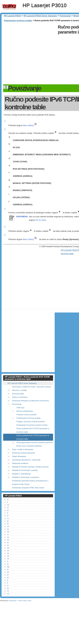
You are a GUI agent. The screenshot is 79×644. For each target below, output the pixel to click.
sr (8, 569)
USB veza (20, 408)
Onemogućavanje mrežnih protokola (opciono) (35, 442)
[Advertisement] (31, 53)
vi (8, 585)
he (8, 505)
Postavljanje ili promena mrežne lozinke (32, 425)
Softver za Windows (20, 397)
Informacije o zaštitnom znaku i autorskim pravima (32, 387)
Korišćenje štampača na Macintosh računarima (30, 401)
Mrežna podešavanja (25, 411)
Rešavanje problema (20, 463)
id (8, 545)
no (8, 594)
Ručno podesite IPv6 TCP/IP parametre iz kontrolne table (33, 437)
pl (8, 575)
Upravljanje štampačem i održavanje (26, 460)
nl (8, 507)
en (8, 550)
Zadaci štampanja (19, 456)
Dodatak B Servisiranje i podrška (25, 470)
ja (8, 521)
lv (8, 516)
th (8, 564)
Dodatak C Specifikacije (21, 474)
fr (8, 513)
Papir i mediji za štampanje (23, 449)
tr (8, 502)
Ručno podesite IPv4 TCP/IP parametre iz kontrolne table (33, 430)
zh (8, 526)
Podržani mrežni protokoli (26, 415)
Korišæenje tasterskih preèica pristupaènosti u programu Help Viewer (30, 482)
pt (8, 577)
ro (8, 518)
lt (8, 580)
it (8, 561)
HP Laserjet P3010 (9, 7)
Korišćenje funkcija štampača (23, 453)
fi (8, 583)
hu (8, 553)
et (8, 529)
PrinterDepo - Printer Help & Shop (20, 601)
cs (8, 537)
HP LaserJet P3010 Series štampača (40, 16)
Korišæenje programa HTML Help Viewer (28, 488)
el (8, 510)
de (8, 556)
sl (8, 499)
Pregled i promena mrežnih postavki (30, 422)
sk (8, 559)
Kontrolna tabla (18, 394)
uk (8, 532)
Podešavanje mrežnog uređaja (18, 21)
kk (8, 572)
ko (8, 588)
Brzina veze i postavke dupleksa (29, 446)
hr (8, 524)
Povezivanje (65, 16)
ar (8, 542)
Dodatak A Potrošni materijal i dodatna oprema (30, 467)
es (8, 540)
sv (8, 591)
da (8, 548)
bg (8, 567)
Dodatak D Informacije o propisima (26, 477)
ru (8, 534)
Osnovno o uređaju (20, 390)
